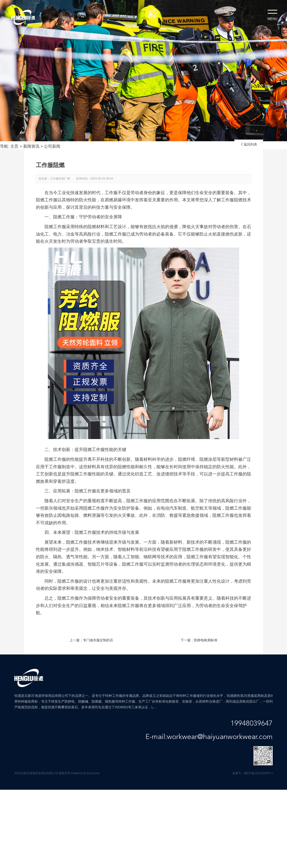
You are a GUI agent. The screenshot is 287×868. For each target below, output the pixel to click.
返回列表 (249, 144)
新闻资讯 (31, 146)
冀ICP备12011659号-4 (258, 773)
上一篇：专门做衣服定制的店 (91, 640)
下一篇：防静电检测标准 (199, 640)
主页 (14, 146)
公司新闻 (52, 146)
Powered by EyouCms (85, 773)
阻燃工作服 (55, 459)
